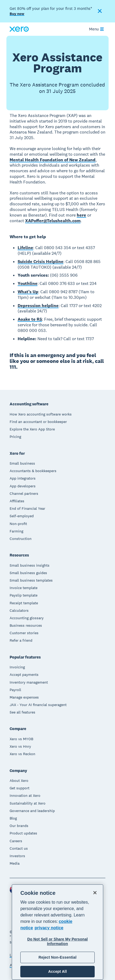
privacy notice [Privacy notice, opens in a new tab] (49, 928)
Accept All (57, 971)
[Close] (95, 893)
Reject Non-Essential (57, 957)
